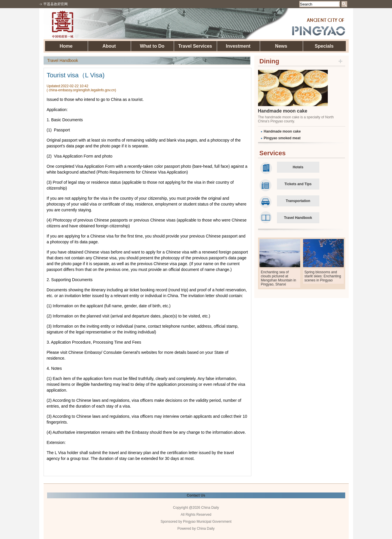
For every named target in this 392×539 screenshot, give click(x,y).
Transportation (298, 201)
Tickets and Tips (298, 184)
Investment (238, 46)
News (281, 46)
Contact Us (196, 495)
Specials (324, 46)
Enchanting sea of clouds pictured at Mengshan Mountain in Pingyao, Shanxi (279, 278)
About (109, 46)
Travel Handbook (298, 218)
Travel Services (195, 46)
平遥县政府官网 (56, 4)
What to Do (152, 46)
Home (66, 46)
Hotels (298, 167)
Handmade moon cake (283, 111)
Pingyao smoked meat (282, 138)
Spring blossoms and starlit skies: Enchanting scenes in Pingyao (323, 276)
